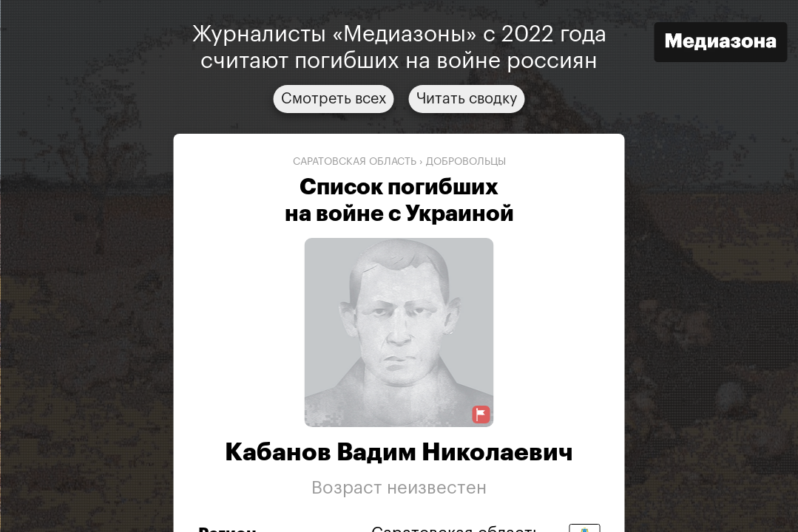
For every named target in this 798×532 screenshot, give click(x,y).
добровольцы (466, 162)
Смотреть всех (334, 99)
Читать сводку (467, 99)
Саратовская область (355, 162)
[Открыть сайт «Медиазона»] (720, 44)
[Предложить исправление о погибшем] (481, 415)
